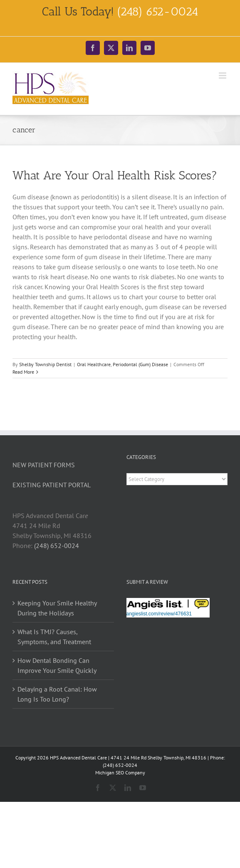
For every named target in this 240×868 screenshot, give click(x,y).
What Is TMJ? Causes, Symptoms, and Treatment (54, 637)
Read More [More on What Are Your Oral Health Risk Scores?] (23, 372)
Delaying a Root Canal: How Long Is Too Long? (57, 694)
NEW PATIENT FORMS (44, 465)
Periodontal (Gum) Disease (140, 364)
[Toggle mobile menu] (223, 76)
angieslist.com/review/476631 (159, 614)
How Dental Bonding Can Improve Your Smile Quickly (57, 665)
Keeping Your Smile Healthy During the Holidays (57, 608)
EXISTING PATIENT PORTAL (52, 485)
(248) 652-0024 (57, 546)
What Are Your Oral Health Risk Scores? (115, 175)
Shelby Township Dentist (45, 364)
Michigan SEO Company (120, 773)
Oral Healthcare (94, 364)
